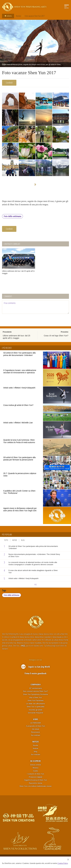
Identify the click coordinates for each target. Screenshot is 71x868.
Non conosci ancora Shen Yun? (35, 691)
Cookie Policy (63, 863)
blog (36, 751)
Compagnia (36, 685)
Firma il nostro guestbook (35, 673)
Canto (36, 771)
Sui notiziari (35, 735)
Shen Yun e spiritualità (35, 707)
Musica (35, 768)
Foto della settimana (12, 216)
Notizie (18, 16)
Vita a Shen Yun (36, 697)
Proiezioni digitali (35, 777)
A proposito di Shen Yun (36, 726)
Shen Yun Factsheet (36, 701)
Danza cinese (36, 765)
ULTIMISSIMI (35, 723)
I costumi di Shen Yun (35, 774)
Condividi (9, 83)
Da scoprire (35, 761)
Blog (23, 540)
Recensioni (35, 732)
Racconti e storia (36, 783)
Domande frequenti (36, 713)
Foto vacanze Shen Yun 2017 (35, 16)
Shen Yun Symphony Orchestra (35, 694)
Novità (36, 745)
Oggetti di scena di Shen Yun (35, 780)
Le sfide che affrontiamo (36, 704)
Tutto (6, 540)
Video (35, 719)
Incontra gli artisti (35, 710)
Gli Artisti (35, 729)
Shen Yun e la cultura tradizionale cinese (36, 786)
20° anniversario (35, 688)
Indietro (7, 16)
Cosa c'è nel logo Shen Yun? (56, 336)
